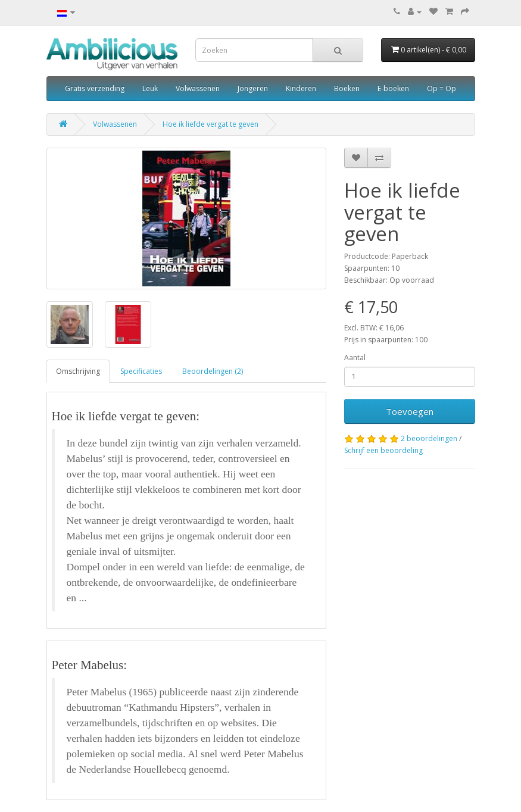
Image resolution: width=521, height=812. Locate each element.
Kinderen (301, 88)
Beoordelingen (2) (213, 371)
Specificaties (141, 371)
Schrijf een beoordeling (383, 450)
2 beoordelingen (429, 438)
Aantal (355, 357)
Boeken (347, 88)
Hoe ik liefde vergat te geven (210, 124)
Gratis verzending (95, 88)
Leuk (150, 88)
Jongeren (253, 88)
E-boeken (393, 88)
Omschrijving (78, 371)
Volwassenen (198, 88)
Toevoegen (410, 411)
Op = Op (442, 88)
